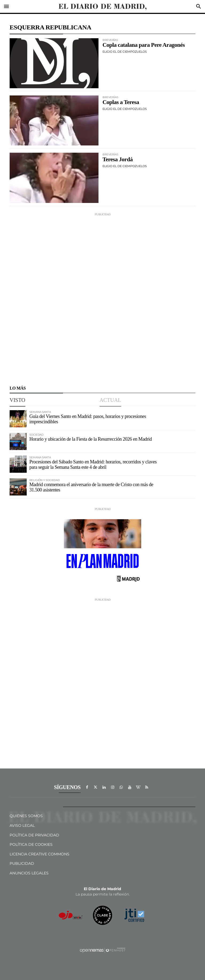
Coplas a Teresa (121, 102)
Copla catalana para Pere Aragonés (144, 45)
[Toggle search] (199, 6)
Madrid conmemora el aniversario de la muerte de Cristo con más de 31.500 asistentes (91, 487)
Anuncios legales (29, 873)
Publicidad (22, 863)
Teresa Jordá (118, 159)
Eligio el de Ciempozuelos (125, 52)
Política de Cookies (31, 844)
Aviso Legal (22, 825)
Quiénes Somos (26, 816)
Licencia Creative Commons (40, 854)
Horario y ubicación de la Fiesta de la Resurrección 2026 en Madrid (91, 439)
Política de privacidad (34, 835)
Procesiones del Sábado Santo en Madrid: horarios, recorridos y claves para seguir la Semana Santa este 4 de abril (93, 464)
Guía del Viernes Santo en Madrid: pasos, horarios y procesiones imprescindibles (88, 419)
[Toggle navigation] (6, 6)
